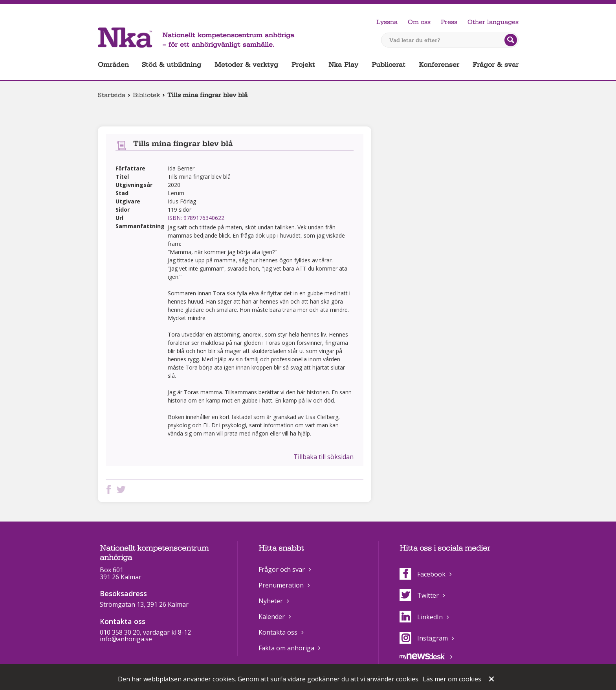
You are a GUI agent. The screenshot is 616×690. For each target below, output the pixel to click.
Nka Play (343, 65)
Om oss (419, 22)
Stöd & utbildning (171, 65)
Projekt (303, 65)
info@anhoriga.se (126, 639)
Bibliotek (146, 95)
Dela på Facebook (110, 490)
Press (449, 22)
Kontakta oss (278, 632)
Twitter (419, 595)
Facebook (423, 574)
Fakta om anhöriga (286, 648)
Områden (113, 65)
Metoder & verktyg (246, 65)
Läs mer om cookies (452, 679)
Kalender (272, 617)
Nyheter (271, 601)
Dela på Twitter (123, 490)
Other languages (493, 22)
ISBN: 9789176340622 (196, 218)
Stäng (492, 680)
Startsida (112, 95)
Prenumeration (281, 585)
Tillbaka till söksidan (324, 457)
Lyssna (387, 22)
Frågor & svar (496, 65)
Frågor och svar (282, 569)
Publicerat (389, 65)
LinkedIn (421, 617)
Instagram (424, 638)
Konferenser (439, 65)
